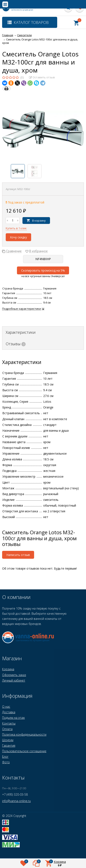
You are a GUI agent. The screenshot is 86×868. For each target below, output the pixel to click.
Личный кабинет (14, 680)
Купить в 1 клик (16, 228)
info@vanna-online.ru (16, 801)
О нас (6, 707)
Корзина (8, 669)
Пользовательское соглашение (24, 751)
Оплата (7, 729)
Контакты (9, 723)
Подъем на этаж (13, 718)
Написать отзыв (18, 555)
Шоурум (8, 740)
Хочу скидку (18, 237)
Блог (5, 757)
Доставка (9, 712)
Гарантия (9, 746)
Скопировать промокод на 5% (43, 270)
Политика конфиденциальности (24, 734)
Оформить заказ (14, 675)
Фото (6, 762)
